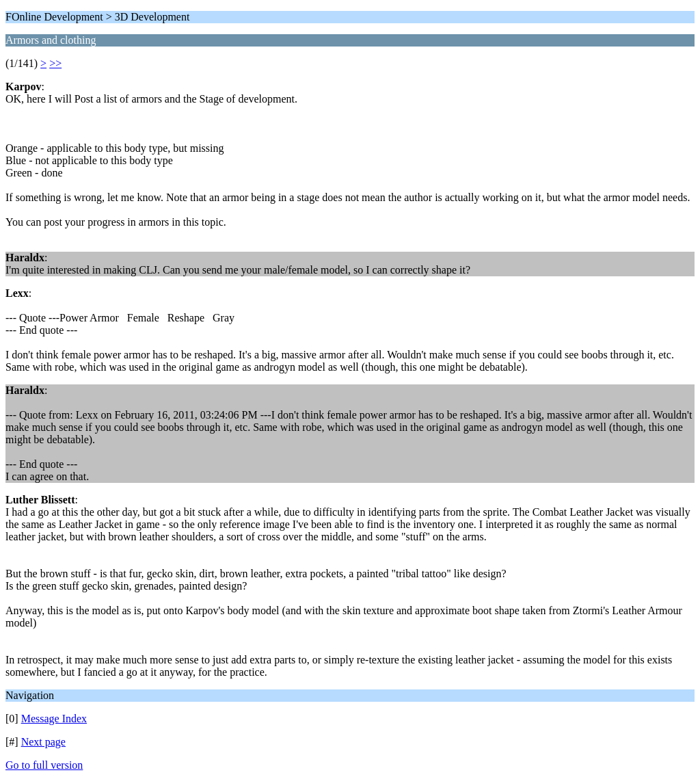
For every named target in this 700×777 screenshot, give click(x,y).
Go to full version (44, 765)
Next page (43, 742)
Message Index (54, 719)
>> (55, 63)
